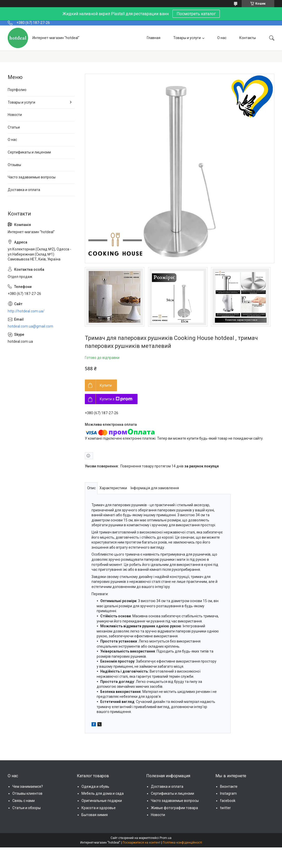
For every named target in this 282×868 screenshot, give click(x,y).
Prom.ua (166, 838)
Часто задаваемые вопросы (32, 177)
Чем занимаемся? (28, 786)
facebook (228, 801)
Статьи (14, 127)
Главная (154, 38)
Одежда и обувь (95, 786)
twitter (225, 808)
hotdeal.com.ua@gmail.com (30, 326)
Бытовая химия (95, 815)
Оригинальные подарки (102, 801)
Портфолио (17, 90)
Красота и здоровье (99, 808)
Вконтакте (229, 786)
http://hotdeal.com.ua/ (26, 311)
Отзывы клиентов (27, 793)
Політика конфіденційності (182, 843)
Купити (106, 385)
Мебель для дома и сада (103, 793)
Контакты (248, 38)
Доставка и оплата (24, 190)
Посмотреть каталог (196, 14)
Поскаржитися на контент (142, 843)
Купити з (116, 399)
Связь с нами (24, 801)
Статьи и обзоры (26, 808)
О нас (222, 38)
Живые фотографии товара (174, 808)
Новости (15, 115)
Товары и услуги (187, 38)
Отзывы (14, 165)
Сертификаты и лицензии (29, 152)
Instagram (228, 793)
